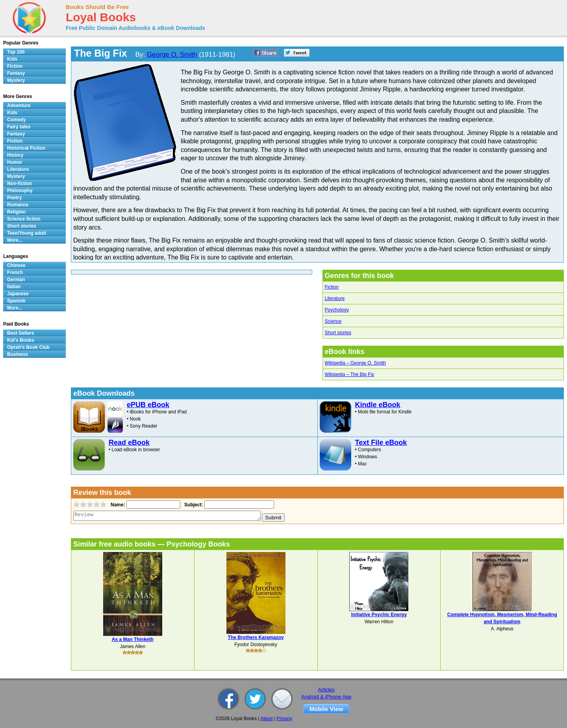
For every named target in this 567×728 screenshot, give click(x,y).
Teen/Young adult (27, 233)
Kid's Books (21, 340)
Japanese (18, 294)
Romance (18, 205)
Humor (15, 162)
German (16, 280)
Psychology (337, 310)
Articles (326, 690)
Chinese (16, 265)
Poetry (14, 198)
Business (18, 354)
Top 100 (16, 52)
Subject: (193, 505)
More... (15, 240)
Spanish (16, 301)
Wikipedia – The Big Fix (350, 374)
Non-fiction (19, 183)
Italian (14, 287)
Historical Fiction (26, 148)
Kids (12, 59)
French (15, 272)
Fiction (332, 287)
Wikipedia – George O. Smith (355, 363)
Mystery (16, 80)
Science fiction (24, 219)
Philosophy (20, 191)
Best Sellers (21, 333)
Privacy (284, 719)
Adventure (19, 106)
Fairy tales (19, 127)
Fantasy (16, 73)
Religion (16, 212)
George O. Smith (172, 55)
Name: (117, 505)
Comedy (16, 120)
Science (333, 321)
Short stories (338, 333)
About (266, 719)
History (15, 155)
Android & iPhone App (326, 697)
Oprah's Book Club (28, 347)
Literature (335, 298)
